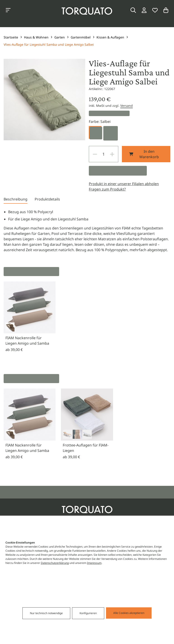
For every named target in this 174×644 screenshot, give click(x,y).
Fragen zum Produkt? (107, 189)
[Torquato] (87, 11)
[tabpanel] (87, 231)
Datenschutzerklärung (55, 563)
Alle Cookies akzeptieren (129, 613)
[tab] (16, 200)
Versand (127, 106)
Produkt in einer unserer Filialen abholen (124, 184)
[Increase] (112, 154)
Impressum (94, 563)
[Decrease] (95, 154)
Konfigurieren (88, 613)
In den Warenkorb (144, 154)
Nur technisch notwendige (46, 613)
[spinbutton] (104, 154)
